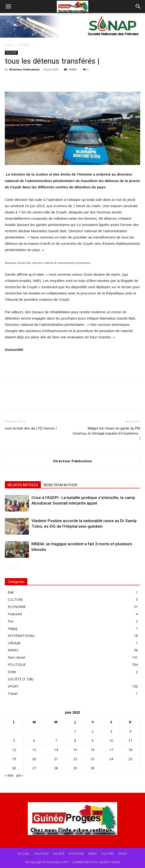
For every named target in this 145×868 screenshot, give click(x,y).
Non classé (16, 657)
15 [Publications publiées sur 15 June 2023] (75, 750)
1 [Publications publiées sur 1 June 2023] (75, 731)
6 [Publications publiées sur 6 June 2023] (34, 741)
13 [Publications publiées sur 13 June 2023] (34, 750)
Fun (11, 621)
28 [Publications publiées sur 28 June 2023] (56, 768)
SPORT (13, 686)
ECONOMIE (17, 607)
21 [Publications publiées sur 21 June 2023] (56, 759)
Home (9, 45)
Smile (12, 672)
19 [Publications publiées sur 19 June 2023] (14, 759)
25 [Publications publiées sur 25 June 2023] (130, 759)
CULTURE (15, 599)
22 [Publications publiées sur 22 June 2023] (75, 759)
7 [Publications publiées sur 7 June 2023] (56, 741)
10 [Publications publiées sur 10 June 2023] (111, 741)
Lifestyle (14, 643)
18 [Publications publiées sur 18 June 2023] (130, 750)
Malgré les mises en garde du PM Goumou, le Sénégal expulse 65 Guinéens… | (106, 433)
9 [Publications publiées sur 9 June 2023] (93, 741)
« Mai (9, 775)
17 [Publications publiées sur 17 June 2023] (111, 750)
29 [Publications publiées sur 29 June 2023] (75, 768)
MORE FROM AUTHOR (61, 485)
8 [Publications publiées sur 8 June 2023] (75, 741)
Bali (11, 592)
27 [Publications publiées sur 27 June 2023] (34, 768)
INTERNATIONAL (21, 636)
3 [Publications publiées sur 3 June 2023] (111, 731)
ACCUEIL (23, 854)
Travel (13, 694)
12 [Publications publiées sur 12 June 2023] (14, 750)
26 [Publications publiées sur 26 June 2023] (14, 768)
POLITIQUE (17, 665)
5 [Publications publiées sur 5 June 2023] (14, 741)
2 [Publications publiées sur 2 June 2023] (93, 731)
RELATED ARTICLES (23, 485)
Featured (15, 614)
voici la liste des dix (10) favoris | (31, 428)
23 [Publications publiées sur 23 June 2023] (93, 759)
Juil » (20, 775)
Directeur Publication (24, 69)
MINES (13, 650)
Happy (13, 628)
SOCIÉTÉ (23, 45)
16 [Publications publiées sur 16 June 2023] (93, 750)
